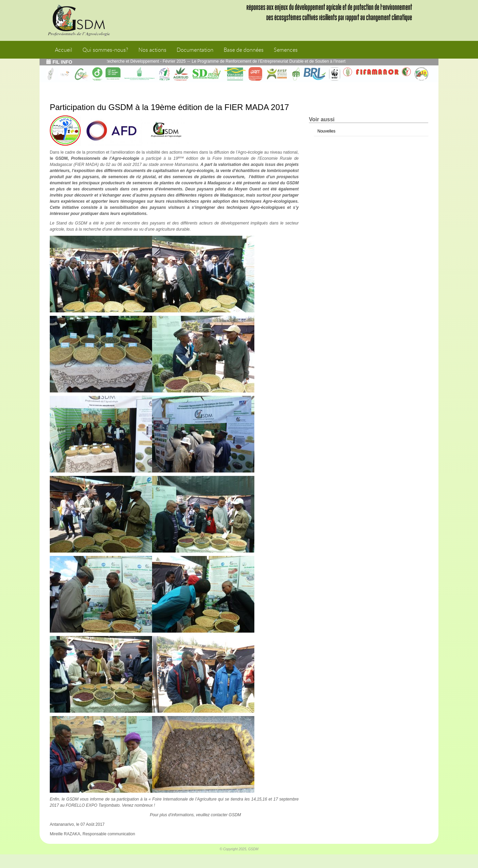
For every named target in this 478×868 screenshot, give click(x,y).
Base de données (244, 50)
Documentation (195, 50)
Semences (286, 50)
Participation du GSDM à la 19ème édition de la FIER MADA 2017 (169, 107)
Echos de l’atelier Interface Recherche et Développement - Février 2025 (124, 61)
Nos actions (152, 50)
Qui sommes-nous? (105, 50)
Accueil (64, 50)
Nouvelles (326, 131)
